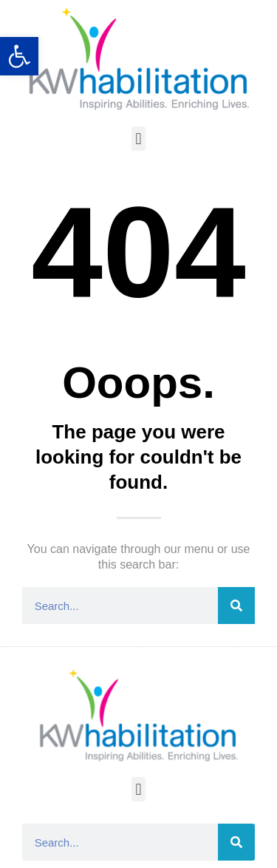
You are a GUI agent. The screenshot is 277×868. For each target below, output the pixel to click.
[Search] (236, 606)
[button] (138, 139)
